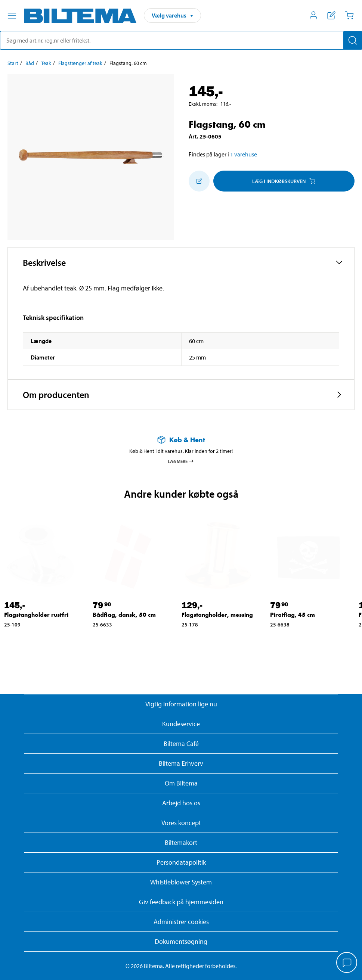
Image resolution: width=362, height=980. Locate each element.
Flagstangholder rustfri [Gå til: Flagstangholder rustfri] (36, 615)
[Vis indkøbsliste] (331, 15)
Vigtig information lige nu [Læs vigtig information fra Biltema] (181, 704)
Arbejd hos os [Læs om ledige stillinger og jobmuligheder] (181, 803)
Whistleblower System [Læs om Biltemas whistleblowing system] (181, 882)
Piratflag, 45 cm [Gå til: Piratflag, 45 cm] (293, 615)
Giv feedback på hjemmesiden (181, 902)
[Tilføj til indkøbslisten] (199, 181)
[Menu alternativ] (12, 16)
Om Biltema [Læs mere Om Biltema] (181, 783)
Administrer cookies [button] (181, 922)
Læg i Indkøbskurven (284, 181)
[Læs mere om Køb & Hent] (181, 440)
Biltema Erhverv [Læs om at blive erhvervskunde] (181, 763)
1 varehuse (244, 154)
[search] (181, 40)
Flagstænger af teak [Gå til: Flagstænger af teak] (80, 63)
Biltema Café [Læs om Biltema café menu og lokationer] (181, 743)
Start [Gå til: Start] (13, 63)
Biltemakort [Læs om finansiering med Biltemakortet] (181, 842)
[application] (347, 963)
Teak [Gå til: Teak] (46, 63)
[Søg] (353, 40)
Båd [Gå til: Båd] (30, 63)
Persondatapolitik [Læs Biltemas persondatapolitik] (181, 862)
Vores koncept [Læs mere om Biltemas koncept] (181, 823)
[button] (181, 262)
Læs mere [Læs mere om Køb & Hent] (181, 461)
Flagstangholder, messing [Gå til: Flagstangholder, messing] (217, 615)
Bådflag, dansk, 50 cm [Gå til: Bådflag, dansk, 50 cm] (124, 615)
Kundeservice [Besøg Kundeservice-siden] (181, 724)
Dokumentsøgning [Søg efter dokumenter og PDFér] (181, 941)
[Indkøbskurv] (349, 15)
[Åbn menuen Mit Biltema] (313, 15)
